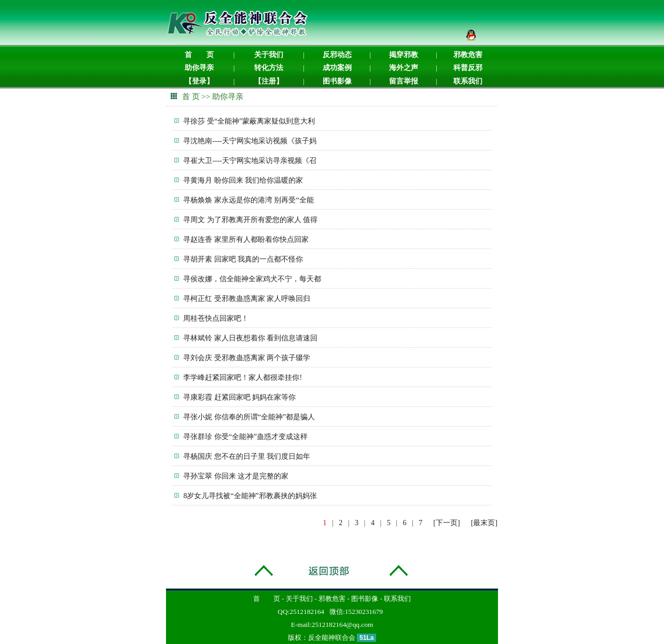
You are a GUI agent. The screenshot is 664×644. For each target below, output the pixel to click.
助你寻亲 (199, 68)
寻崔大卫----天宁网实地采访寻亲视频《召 (250, 161)
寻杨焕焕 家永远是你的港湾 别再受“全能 (248, 200)
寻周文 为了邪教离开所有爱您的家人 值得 (250, 220)
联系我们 (468, 81)
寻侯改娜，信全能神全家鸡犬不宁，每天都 (252, 279)
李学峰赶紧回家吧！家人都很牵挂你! (243, 378)
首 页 (199, 55)
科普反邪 (468, 68)
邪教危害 (468, 55)
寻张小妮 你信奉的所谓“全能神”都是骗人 (249, 417)
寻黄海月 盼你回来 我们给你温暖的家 (243, 180)
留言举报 (404, 81)
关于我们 (269, 55)
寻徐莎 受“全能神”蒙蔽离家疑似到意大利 (249, 121)
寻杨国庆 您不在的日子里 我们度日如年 (247, 456)
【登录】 (199, 81)
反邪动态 (337, 55)
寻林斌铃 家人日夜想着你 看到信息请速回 (250, 338)
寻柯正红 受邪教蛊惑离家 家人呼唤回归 (247, 299)
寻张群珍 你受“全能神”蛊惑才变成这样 (245, 437)
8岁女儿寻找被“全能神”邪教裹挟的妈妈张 (250, 496)
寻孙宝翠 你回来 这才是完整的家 (236, 476)
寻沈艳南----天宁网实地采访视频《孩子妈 (250, 141)
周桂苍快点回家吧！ (216, 318)
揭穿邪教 (404, 55)
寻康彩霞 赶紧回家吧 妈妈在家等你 (239, 397)
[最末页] (484, 523)
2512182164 (307, 612)
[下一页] (446, 523)
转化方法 (269, 68)
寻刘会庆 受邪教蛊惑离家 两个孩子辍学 (247, 358)
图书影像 (337, 81)
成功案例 (337, 68)
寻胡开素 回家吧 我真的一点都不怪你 (243, 259)
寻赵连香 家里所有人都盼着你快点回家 (246, 239)
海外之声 (404, 68)
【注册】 (269, 81)
